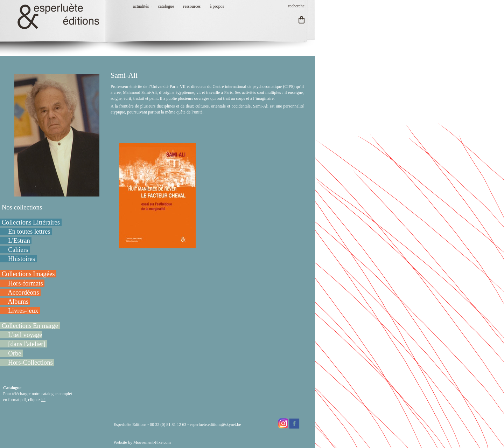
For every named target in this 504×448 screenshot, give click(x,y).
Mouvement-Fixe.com (152, 442)
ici (43, 400)
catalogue (166, 6)
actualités (141, 6)
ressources (192, 6)
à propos (217, 6)
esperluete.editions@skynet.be (215, 425)
